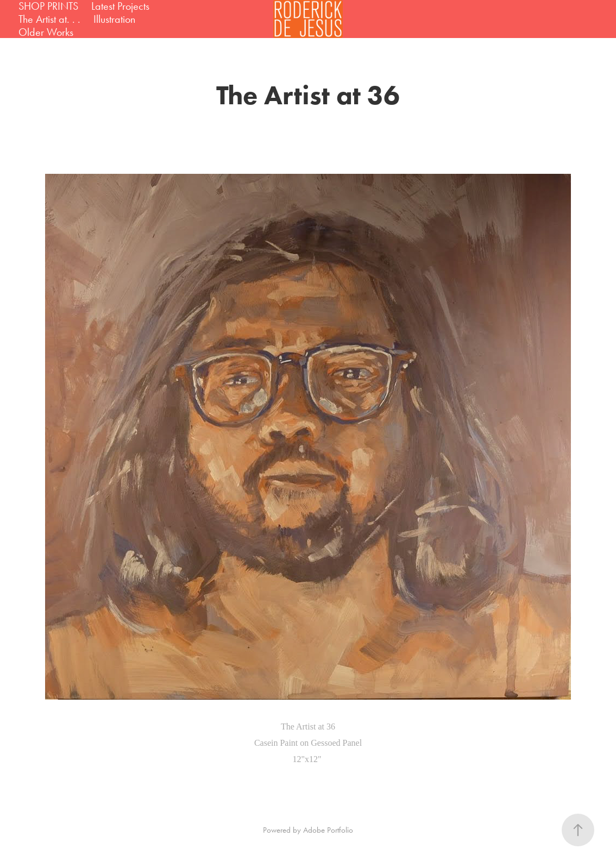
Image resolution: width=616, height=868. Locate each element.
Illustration (114, 19)
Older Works (46, 32)
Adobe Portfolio (328, 830)
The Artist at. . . (49, 19)
